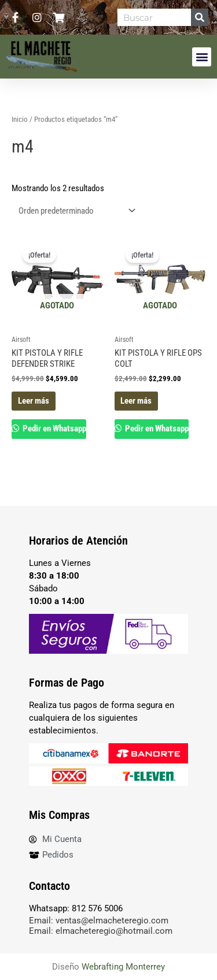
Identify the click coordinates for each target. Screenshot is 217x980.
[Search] (200, 17)
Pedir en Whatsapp (54, 428)
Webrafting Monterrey (123, 967)
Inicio (20, 119)
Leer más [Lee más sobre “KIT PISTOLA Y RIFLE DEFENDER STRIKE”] (34, 401)
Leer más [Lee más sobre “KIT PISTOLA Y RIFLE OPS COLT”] (136, 401)
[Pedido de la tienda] (75, 211)
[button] (202, 57)
